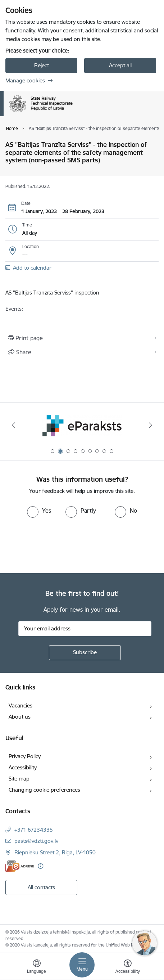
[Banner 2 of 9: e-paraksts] (82, 425)
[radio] (39, 511)
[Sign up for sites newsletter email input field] (85, 629)
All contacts (41, 887)
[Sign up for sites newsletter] (85, 653)
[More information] (40, 866)
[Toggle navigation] (82, 965)
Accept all (120, 65)
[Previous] (13, 425)
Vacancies (20, 705)
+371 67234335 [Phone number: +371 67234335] (34, 830)
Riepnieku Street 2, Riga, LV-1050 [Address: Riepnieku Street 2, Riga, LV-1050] (55, 852)
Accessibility (23, 767)
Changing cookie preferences (44, 790)
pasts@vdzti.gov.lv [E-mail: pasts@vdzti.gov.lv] (36, 841)
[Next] (151, 425)
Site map (19, 779)
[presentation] (60, 545)
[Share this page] (82, 352)
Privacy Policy (25, 756)
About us (20, 717)
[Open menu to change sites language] (37, 967)
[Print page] (82, 338)
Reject (42, 65)
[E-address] (20, 866)
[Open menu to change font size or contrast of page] (128, 967)
